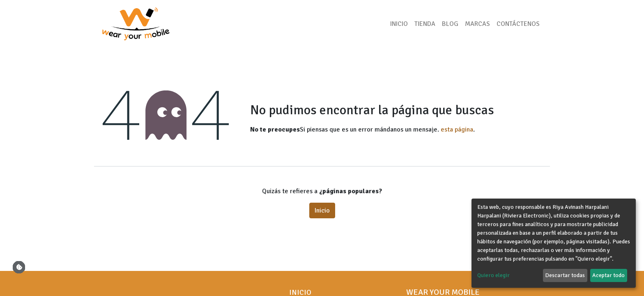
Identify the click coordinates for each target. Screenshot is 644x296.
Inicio (322, 210)
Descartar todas (565, 275)
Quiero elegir (493, 275)
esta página (457, 129)
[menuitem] (396, 24)
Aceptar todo (608, 275)
